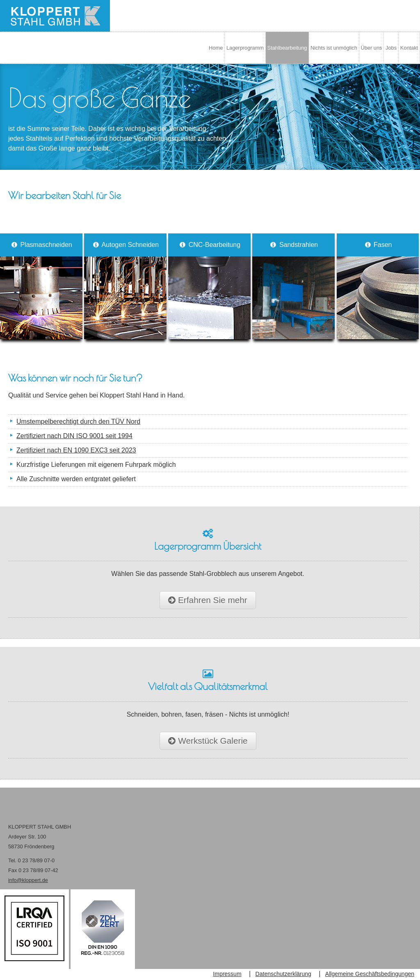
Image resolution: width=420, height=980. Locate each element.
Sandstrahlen (293, 290)
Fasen (378, 290)
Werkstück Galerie (208, 741)
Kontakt (409, 48)
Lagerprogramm (245, 48)
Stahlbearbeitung (287, 48)
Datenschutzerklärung (283, 974)
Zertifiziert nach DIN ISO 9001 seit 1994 (74, 436)
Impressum (227, 974)
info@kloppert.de (28, 880)
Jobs (391, 48)
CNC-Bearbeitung (209, 290)
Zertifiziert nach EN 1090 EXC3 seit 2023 (76, 450)
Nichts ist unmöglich (334, 48)
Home (216, 48)
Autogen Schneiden (125, 290)
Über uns (371, 48)
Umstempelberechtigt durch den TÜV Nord (78, 421)
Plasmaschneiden (41, 290)
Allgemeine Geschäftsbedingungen (370, 974)
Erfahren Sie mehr (208, 600)
